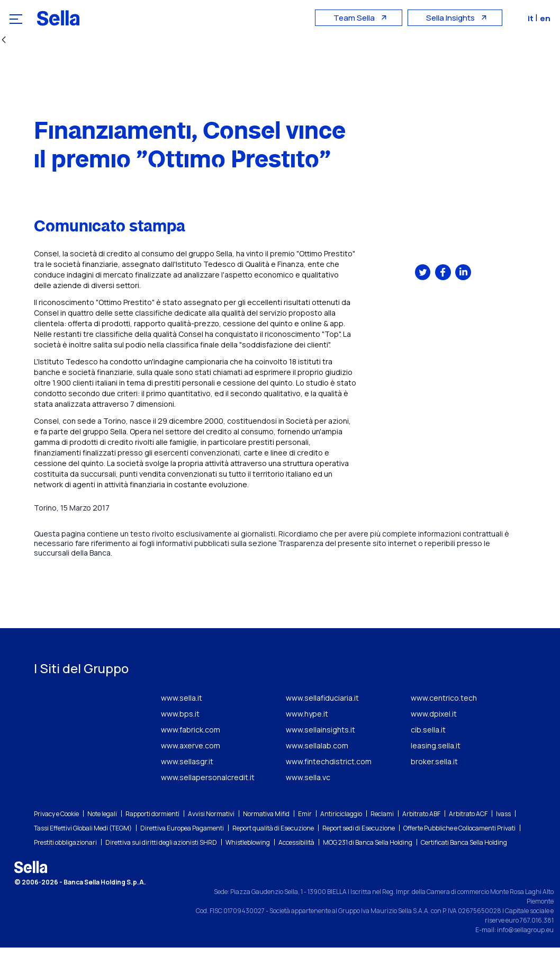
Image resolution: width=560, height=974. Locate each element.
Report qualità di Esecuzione (273, 855)
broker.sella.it (434, 788)
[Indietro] (4, 41)
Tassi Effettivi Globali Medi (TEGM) (83, 855)
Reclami (382, 840)
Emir (305, 840)
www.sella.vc (308, 804)
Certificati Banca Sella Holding (464, 869)
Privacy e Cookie (56, 840)
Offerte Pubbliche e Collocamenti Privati (459, 855)
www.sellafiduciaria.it (322, 724)
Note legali (102, 840)
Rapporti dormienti (152, 840)
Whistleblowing (248, 869)
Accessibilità (296, 869)
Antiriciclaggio (341, 840)
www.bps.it (180, 740)
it (532, 18)
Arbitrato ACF (468, 840)
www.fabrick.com (191, 756)
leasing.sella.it (436, 772)
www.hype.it (307, 740)
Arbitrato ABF (421, 840)
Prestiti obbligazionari (65, 869)
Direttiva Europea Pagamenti (182, 855)
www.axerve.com (191, 772)
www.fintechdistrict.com (329, 788)
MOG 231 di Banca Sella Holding (368, 869)
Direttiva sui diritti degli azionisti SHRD (161, 869)
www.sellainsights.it (320, 756)
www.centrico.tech (444, 724)
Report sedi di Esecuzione (359, 855)
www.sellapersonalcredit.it (208, 804)
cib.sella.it (428, 756)
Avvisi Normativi (211, 840)
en (546, 18)
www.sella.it (182, 724)
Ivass (503, 840)
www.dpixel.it (434, 740)
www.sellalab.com (317, 772)
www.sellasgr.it (187, 788)
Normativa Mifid (266, 840)
